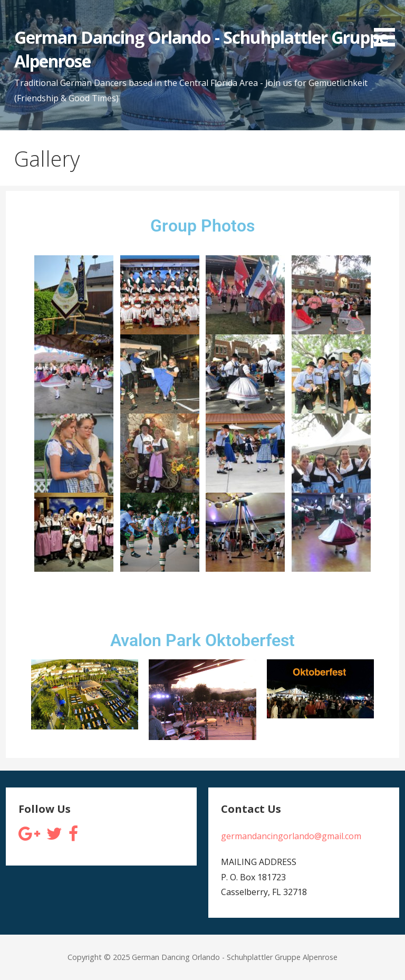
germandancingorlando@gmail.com (291, 836)
